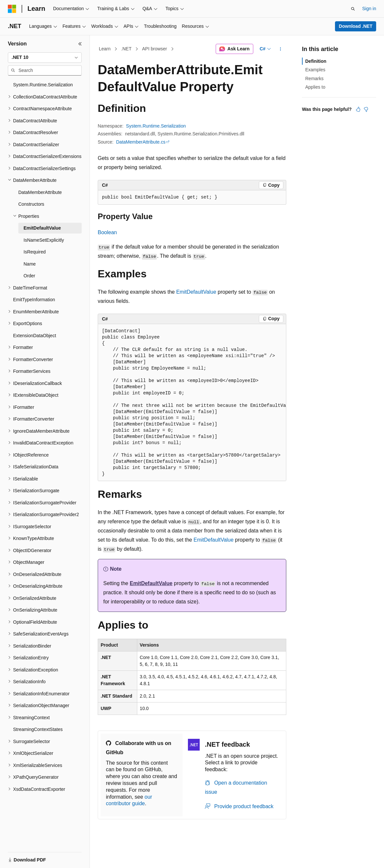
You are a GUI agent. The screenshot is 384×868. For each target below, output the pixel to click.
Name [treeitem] (30, 264)
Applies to (315, 87)
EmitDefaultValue (196, 292)
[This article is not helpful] (366, 109)
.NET (126, 49)
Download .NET (356, 26)
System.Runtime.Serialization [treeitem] (43, 85)
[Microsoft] (12, 9)
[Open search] (353, 9)
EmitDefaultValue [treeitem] (42, 228)
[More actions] (281, 49)
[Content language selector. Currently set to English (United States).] (39, 856)
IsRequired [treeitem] (35, 252)
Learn (105, 49)
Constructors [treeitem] (31, 204)
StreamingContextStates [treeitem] (38, 729)
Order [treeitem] (29, 276)
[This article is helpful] (358, 109)
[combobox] (45, 58)
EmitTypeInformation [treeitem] (34, 300)
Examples (315, 70)
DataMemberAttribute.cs (141, 142)
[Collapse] (80, 44)
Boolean (107, 232)
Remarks (314, 78)
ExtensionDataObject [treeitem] (35, 336)
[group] (192, 403)
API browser (155, 49)
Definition (316, 61)
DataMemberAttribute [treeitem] (40, 192)
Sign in (369, 9)
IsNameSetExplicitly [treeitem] (44, 240)
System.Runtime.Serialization (156, 126)
